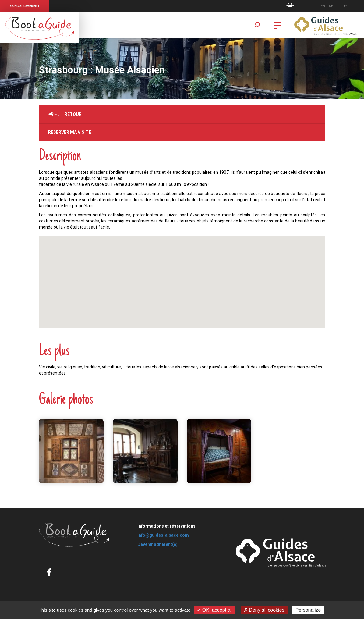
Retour (73, 114)
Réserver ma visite (70, 132)
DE (331, 6)
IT (338, 6)
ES (346, 6)
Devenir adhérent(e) (157, 544)
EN (323, 6)
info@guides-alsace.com (163, 535)
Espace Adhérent (25, 6)
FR (315, 6)
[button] (182, 276)
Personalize (308, 610)
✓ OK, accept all (215, 610)
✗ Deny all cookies (264, 610)
